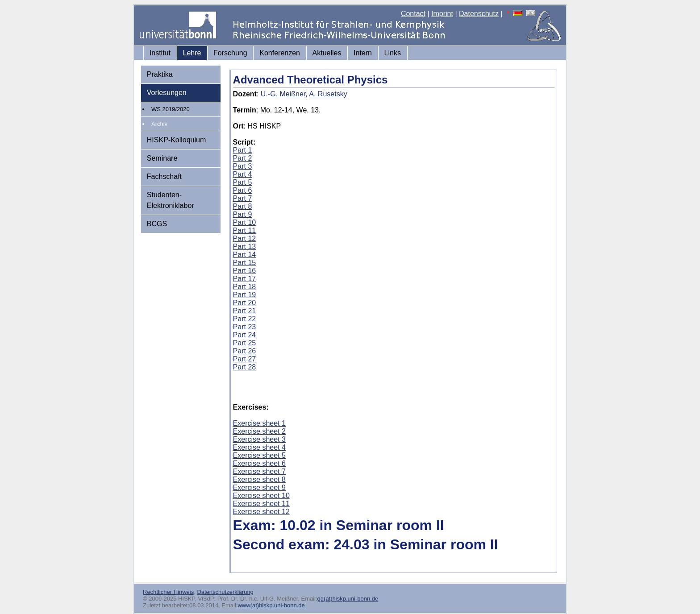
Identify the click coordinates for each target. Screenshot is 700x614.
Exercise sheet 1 (259, 423)
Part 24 (245, 335)
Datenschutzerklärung (225, 592)
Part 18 (245, 287)
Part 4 (243, 174)
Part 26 (245, 351)
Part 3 (243, 166)
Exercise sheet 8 (259, 479)
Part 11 (245, 230)
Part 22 (245, 319)
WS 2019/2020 (171, 109)
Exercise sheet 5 (259, 455)
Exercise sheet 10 (261, 496)
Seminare (162, 158)
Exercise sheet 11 (261, 504)
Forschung (230, 53)
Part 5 (243, 182)
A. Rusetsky (328, 94)
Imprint (442, 14)
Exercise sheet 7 (259, 471)
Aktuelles (327, 53)
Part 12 (245, 239)
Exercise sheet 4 (259, 447)
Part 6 (243, 190)
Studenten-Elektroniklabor (171, 200)
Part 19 (245, 295)
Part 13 (245, 247)
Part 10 (245, 222)
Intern (363, 53)
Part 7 (243, 198)
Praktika (160, 74)
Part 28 (245, 367)
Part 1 (243, 150)
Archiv (159, 124)
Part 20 (245, 303)
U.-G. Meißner (283, 94)
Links (393, 53)
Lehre (192, 53)
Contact (413, 14)
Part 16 (245, 271)
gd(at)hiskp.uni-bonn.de (348, 599)
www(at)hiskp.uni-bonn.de (271, 605)
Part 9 (243, 214)
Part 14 (245, 255)
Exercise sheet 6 (259, 463)
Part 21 (245, 311)
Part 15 (245, 263)
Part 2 (243, 158)
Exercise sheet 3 (259, 439)
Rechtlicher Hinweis (168, 592)
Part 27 (245, 359)
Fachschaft (164, 176)
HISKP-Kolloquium (177, 140)
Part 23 (245, 327)
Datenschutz (479, 14)
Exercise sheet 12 (261, 512)
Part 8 (243, 206)
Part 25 (245, 343)
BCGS (157, 224)
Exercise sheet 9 (259, 487)
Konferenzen (280, 53)
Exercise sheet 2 (259, 431)
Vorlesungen (167, 93)
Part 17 (245, 279)
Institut (160, 53)
